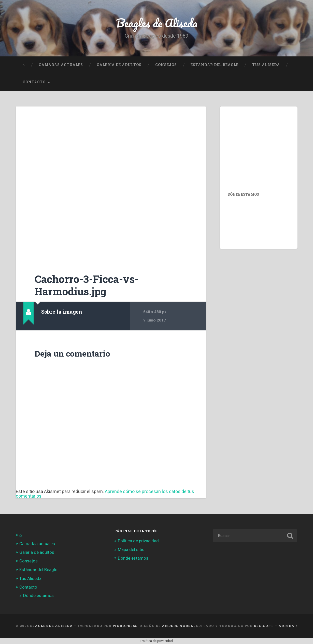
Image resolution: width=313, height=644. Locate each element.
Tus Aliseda (266, 65)
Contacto (34, 82)
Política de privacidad (138, 541)
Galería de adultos (119, 65)
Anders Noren (178, 626)
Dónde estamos (38, 595)
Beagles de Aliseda (157, 23)
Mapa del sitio (131, 549)
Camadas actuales (61, 65)
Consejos (166, 65)
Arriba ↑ (288, 626)
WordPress (125, 626)
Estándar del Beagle (215, 65)
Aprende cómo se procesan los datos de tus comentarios (105, 494)
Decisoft (264, 626)
